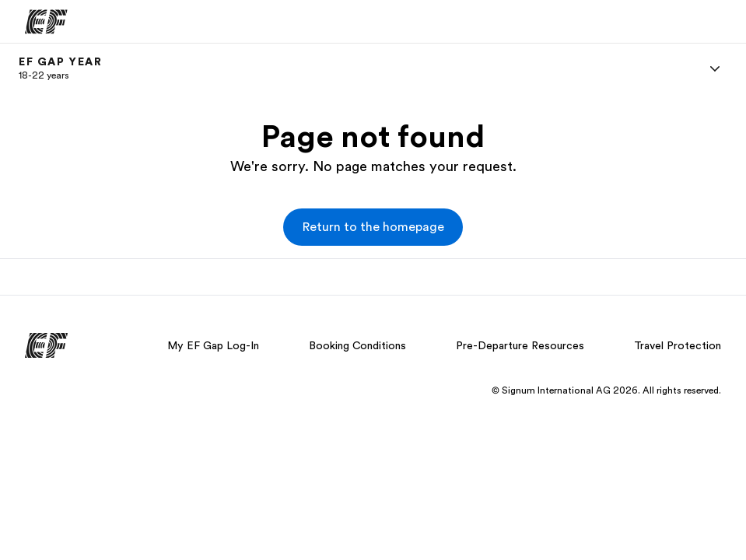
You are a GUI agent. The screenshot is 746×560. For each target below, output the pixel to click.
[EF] (46, 22)
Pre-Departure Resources (520, 345)
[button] (373, 227)
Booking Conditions (357, 345)
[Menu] (715, 68)
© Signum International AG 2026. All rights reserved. (606, 390)
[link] (61, 68)
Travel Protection (678, 345)
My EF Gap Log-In (213, 345)
